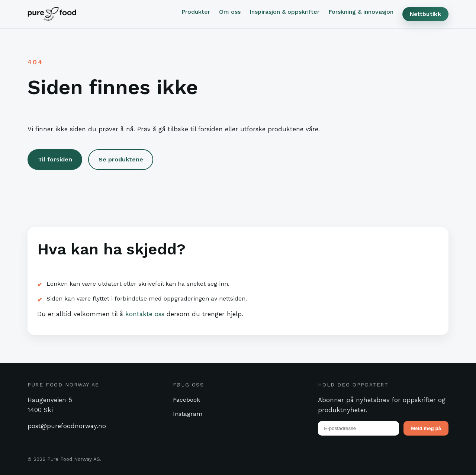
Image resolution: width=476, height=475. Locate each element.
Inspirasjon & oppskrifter (284, 12)
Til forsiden (55, 159)
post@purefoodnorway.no (67, 426)
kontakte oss (145, 314)
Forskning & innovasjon (361, 12)
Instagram (188, 414)
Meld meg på (426, 428)
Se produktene (121, 159)
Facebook (186, 400)
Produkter (196, 12)
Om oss (230, 12)
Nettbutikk (425, 14)
